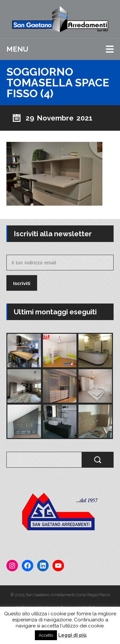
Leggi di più (72, 635)
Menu (17, 49)
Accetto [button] (46, 635)
